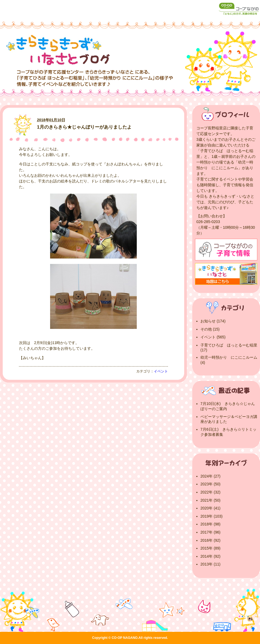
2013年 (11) (210, 564)
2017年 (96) (210, 532)
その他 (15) (210, 329)
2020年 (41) (210, 508)
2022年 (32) (210, 492)
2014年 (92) (210, 556)
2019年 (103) (212, 516)
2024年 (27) (210, 476)
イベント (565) (213, 337)
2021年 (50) (210, 500)
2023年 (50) (210, 484)
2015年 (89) (210, 548)
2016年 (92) (210, 540)
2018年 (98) (210, 524)
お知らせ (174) (213, 321)
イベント (161, 371)
